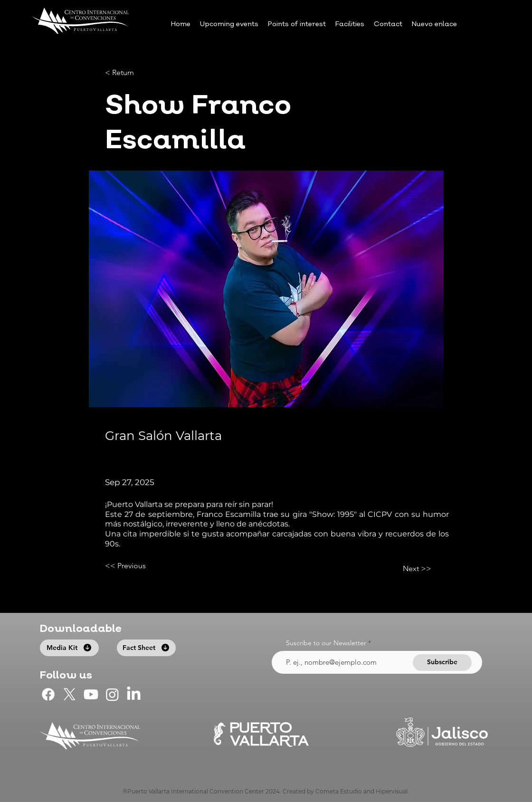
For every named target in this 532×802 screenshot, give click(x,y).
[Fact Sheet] (146, 648)
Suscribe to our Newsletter (326, 643)
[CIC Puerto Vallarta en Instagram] (112, 694)
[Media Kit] (69, 648)
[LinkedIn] (134, 694)
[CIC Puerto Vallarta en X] (70, 694)
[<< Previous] (136, 566)
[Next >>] (408, 569)
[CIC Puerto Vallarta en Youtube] (91, 694)
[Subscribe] (442, 663)
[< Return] (136, 73)
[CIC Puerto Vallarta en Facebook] (48, 694)
